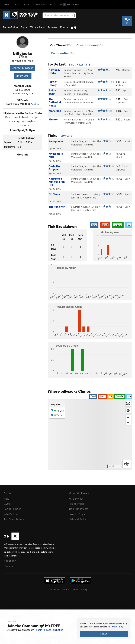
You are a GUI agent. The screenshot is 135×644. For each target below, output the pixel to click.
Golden (67, 82)
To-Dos (57, 411)
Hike (27, 4)
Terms (75, 589)
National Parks (77, 519)
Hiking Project (77, 504)
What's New (37, 27)
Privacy (84, 589)
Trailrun (40, 4)
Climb (6, 4)
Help (7, 499)
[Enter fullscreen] (128, 404)
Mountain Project (79, 493)
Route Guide (10, 27)
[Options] (127, 464)
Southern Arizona (72, 91)
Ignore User (22, 76)
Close (104, 634)
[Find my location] (128, 411)
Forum (64, 27)
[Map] (90, 435)
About (7, 493)
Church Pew (87, 102)
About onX (10, 561)
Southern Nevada (72, 70)
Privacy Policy (117, 627)
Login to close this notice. (50, 630)
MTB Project (76, 499)
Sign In (127, 21)
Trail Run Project (78, 509)
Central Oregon (79, 141)
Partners (52, 27)
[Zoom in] (128, 417)
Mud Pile (89, 145)
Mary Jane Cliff (85, 114)
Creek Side (71, 85)
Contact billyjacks (22, 68)
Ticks (56, 415)
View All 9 (67, 136)
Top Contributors (14, 519)
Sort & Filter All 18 (79, 64)
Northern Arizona (72, 120)
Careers (8, 566)
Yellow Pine (90, 198)
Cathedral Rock (71, 102)
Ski (52, 4)
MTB (17, 4)
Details (35, 104)
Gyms (24, 27)
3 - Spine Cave (81, 94)
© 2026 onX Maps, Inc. (58, 589)
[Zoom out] (128, 423)
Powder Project (78, 514)
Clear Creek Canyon (83, 82)
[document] (104, 629)
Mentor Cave (84, 123)
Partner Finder (33, 113)
